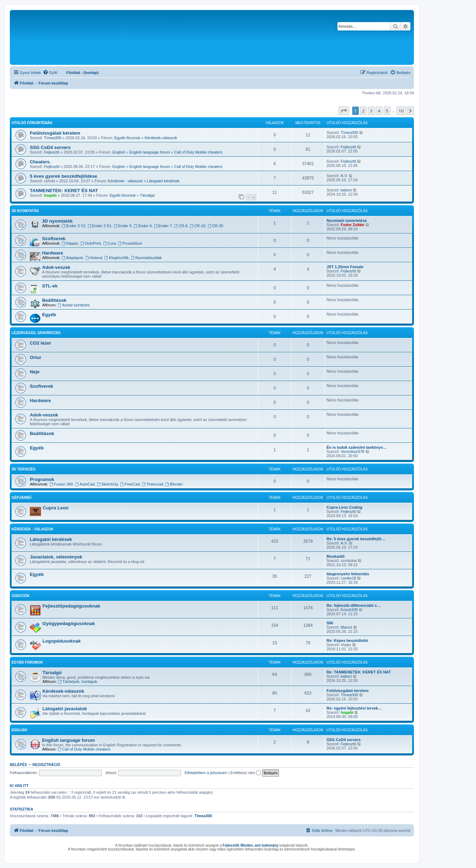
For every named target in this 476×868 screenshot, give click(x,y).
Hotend (94, 258)
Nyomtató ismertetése (347, 221)
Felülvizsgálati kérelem (55, 133)
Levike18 (348, 578)
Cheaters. (40, 162)
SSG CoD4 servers (50, 147)
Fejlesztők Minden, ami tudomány (250, 845)
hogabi (50, 195)
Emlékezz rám (246, 773)
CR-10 (198, 226)
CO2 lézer (41, 343)
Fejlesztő (52, 152)
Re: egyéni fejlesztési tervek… (354, 708)
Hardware (53, 253)
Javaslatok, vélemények (56, 557)
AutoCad (85, 484)
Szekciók (21, 596)
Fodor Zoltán (352, 225)
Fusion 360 (61, 484)
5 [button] (387, 111)
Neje (35, 372)
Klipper (70, 243)
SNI (330, 623)
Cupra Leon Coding (344, 507)
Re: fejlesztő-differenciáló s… (354, 605)
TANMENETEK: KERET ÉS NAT (64, 191)
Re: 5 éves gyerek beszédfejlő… (356, 539)
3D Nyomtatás (25, 211)
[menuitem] (50, 73)
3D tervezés (24, 469)
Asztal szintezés (74, 305)
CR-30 (216, 226)
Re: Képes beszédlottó (347, 640)
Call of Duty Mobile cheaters (199, 152)
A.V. (344, 176)
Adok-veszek (56, 267)
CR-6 (181, 226)
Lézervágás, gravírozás (36, 333)
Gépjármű (22, 498)
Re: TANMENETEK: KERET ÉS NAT (359, 672)
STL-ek (50, 286)
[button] (344, 111)
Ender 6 (143, 226)
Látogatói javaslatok (65, 709)
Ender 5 (123, 226)
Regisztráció (46, 765)
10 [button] (401, 111)
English (119, 152)
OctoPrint (91, 243)
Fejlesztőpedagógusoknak (71, 606)
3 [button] (371, 111)
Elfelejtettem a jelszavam (206, 773)
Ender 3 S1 (100, 226)
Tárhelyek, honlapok (78, 681)
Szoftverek (54, 239)
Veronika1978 (352, 452)
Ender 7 (163, 226)
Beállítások (54, 300)
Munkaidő (336, 556)
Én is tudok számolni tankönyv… (357, 447)
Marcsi (346, 627)
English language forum (150, 152)
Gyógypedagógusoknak (69, 623)
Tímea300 (53, 138)
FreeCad (130, 484)
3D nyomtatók (57, 221)
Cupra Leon (56, 508)
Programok (42, 479)
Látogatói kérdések (163, 181)
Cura (110, 243)
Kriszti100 (349, 610)
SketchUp (108, 484)
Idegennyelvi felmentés (348, 574)
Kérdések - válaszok (125, 181)
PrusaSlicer (130, 243)
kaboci (346, 190)
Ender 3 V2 (74, 226)
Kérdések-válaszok (161, 138)
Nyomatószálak (146, 258)
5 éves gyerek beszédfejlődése (63, 176)
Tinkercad (152, 484)
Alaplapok (72, 258)
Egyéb (49, 315)
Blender (174, 484)
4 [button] (379, 111)
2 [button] (363, 111)
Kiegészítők (116, 258)
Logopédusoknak (62, 641)
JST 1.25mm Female (345, 267)
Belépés (18, 765)
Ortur (36, 357)
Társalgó (148, 195)
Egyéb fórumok (127, 138)
